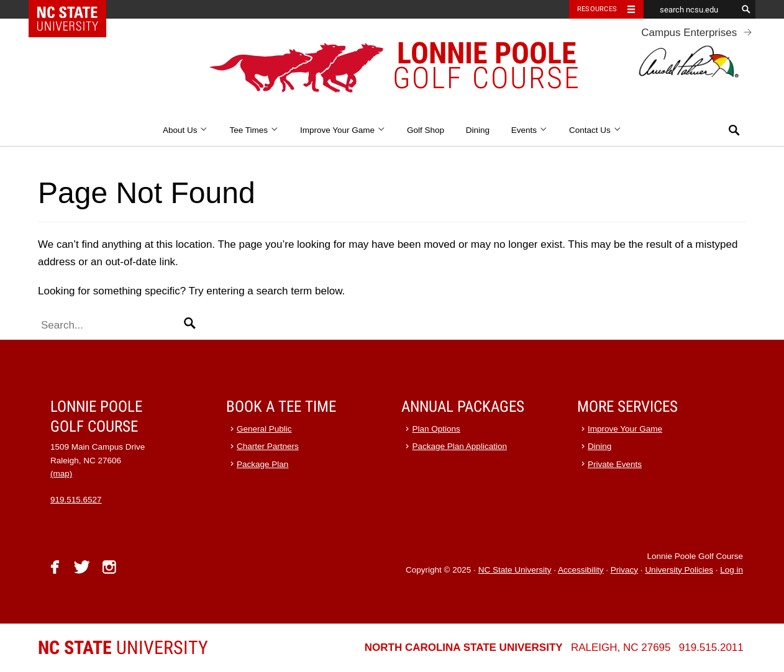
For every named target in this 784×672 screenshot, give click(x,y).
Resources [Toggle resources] (597, 9)
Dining (478, 130)
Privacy (624, 570)
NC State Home (75, 9)
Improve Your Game (343, 130)
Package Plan (262, 464)
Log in (732, 570)
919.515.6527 (76, 500)
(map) (61, 474)
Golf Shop (426, 130)
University (123, 647)
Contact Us (595, 130)
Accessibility (581, 570)
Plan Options (436, 429)
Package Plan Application (460, 446)
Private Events (615, 464)
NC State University (515, 570)
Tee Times (254, 130)
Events (530, 130)
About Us (185, 130)
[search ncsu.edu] (690, 9)
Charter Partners (268, 446)
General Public (264, 429)
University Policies (679, 570)
